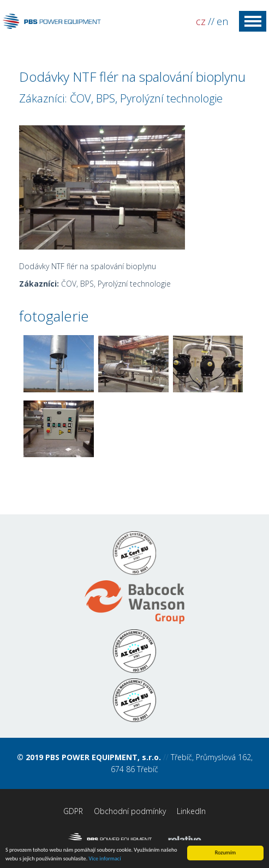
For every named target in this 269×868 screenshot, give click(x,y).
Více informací (105, 859)
